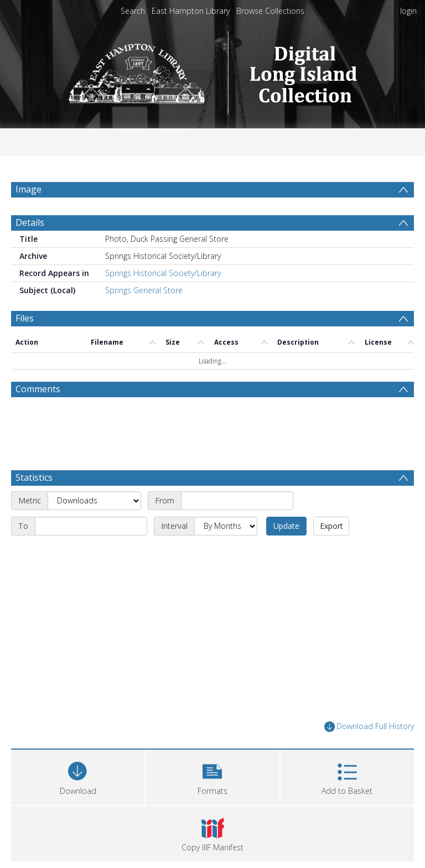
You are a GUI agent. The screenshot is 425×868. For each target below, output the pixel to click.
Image (28, 189)
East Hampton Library (191, 11)
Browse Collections (270, 11)
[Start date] (237, 501)
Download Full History (369, 727)
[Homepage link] (213, 70)
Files (25, 318)
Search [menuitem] (133, 11)
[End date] (91, 526)
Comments (38, 389)
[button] (212, 776)
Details (30, 222)
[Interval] (226, 526)
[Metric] (94, 501)
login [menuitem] (408, 11)
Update (286, 526)
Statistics (34, 477)
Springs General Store (144, 290)
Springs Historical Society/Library (163, 273)
